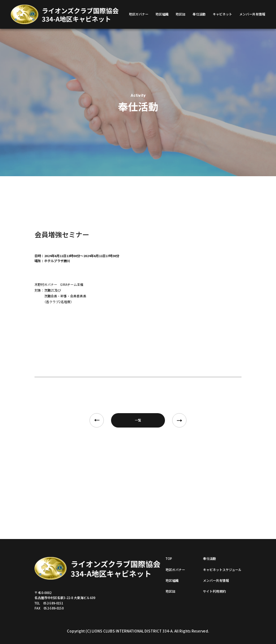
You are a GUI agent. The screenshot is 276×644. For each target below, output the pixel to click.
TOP (169, 559)
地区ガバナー (139, 14)
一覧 (138, 420)
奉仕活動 (199, 14)
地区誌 (181, 14)
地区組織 (162, 14)
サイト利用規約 (214, 591)
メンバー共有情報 (252, 14)
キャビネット (222, 14)
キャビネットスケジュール (222, 570)
